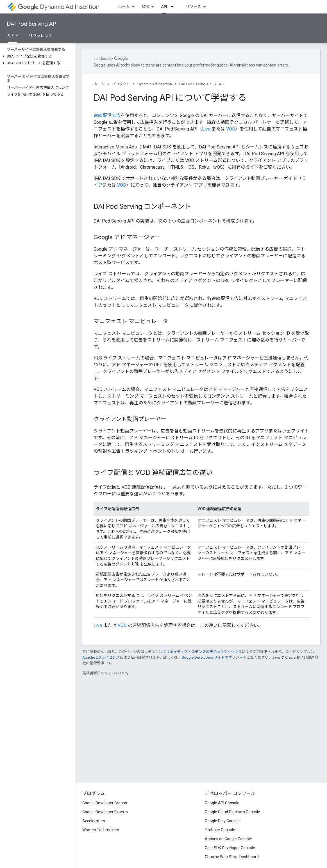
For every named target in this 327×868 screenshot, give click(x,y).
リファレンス (40, 36)
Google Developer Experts (105, 812)
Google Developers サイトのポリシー (212, 657)
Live (206, 129)
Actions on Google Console (228, 839)
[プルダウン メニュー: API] (174, 7)
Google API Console (222, 803)
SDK (145, 7)
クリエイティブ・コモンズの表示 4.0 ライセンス (202, 652)
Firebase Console (220, 830)
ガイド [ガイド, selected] (13, 36)
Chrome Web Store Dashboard (232, 857)
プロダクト (121, 84)
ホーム (124, 7)
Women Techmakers (101, 830)
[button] (37, 56)
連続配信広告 (107, 115)
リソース (193, 7)
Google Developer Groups (105, 803)
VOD (231, 129)
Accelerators (94, 821)
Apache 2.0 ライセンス (101, 657)
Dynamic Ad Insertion (59, 7)
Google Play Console (223, 821)
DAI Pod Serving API (32, 24)
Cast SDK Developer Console (230, 848)
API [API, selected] (164, 7)
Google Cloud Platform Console (232, 812)
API (222, 84)
